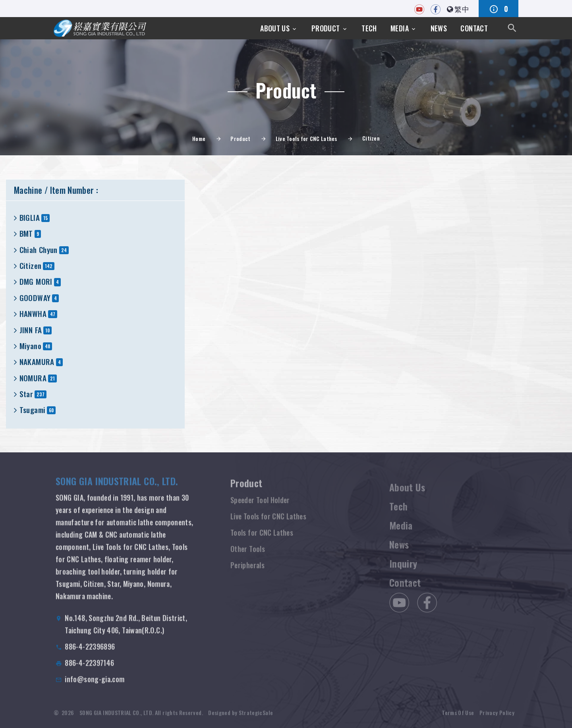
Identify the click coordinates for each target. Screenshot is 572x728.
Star (26, 394)
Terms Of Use (458, 718)
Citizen (31, 266)
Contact (474, 28)
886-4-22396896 (90, 654)
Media (400, 28)
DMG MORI (36, 281)
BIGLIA (30, 217)
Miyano (30, 346)
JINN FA (31, 330)
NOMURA (33, 378)
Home (199, 138)
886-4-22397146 (89, 670)
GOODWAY (35, 298)
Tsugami (33, 410)
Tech (369, 28)
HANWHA (33, 314)
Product (326, 28)
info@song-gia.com (95, 687)
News (439, 28)
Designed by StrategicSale (241, 718)
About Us (275, 28)
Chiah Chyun (39, 250)
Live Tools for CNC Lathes (306, 138)
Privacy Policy (497, 718)
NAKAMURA (37, 362)
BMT (26, 233)
